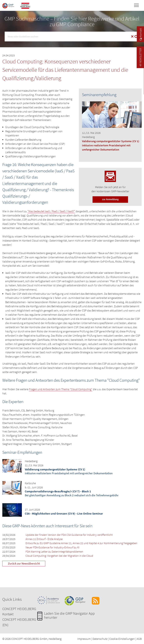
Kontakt (8, 614)
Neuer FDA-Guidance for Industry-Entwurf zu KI (52, 547)
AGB (139, 639)
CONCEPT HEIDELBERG (19, 609)
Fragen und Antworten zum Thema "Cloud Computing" (61, 389)
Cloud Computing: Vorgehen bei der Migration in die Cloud (59, 556)
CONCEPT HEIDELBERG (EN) (19, 622)
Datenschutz (100, 639)
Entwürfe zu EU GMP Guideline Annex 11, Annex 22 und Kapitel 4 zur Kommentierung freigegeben (81, 543)
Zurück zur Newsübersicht (24, 563)
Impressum (84, 639)
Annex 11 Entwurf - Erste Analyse (44, 539)
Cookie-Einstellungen (122, 639)
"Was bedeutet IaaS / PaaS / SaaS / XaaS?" (51, 211)
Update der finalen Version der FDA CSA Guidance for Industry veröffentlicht (69, 535)
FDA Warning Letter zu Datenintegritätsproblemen (54, 552)
